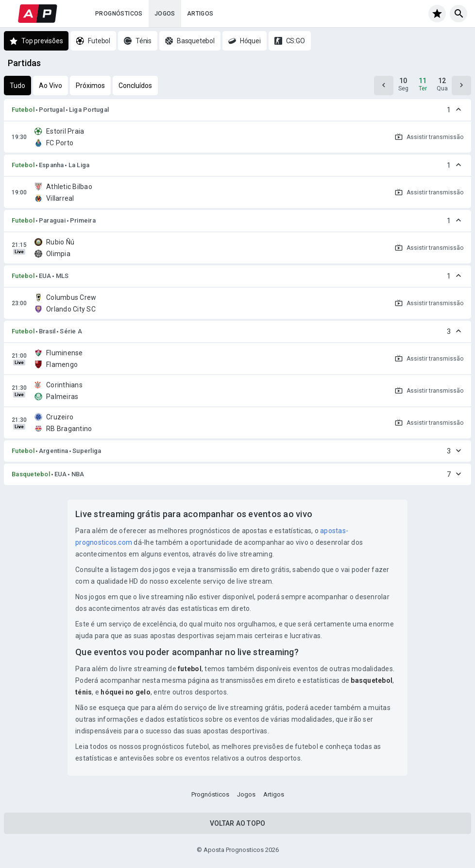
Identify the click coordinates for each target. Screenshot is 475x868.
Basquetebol (31, 474)
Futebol (23, 110)
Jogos (165, 14)
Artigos (200, 14)
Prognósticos (119, 14)
